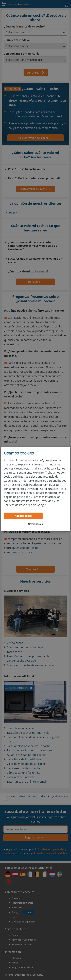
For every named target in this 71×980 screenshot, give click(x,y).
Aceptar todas (23, 516)
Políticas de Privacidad (18, 505)
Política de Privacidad (40, 501)
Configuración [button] (36, 524)
